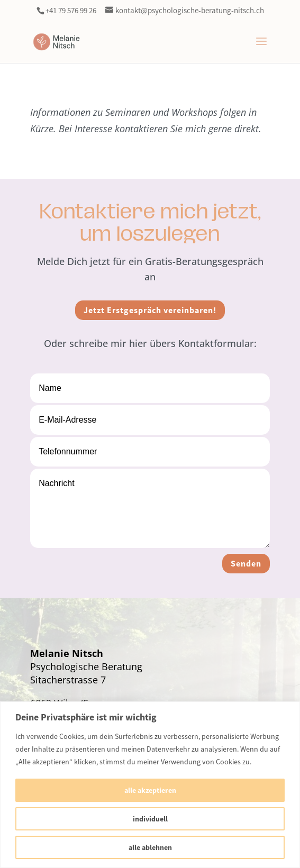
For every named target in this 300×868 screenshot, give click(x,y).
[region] (150, 785)
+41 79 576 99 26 (71, 10)
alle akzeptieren (150, 790)
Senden (246, 564)
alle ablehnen (150, 847)
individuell (150, 819)
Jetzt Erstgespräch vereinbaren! (150, 310)
